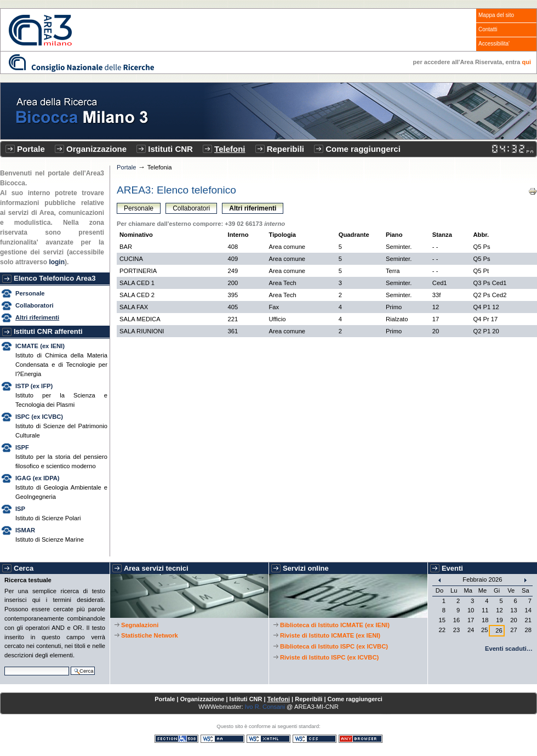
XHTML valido (268, 739)
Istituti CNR (170, 149)
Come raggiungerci (363, 149)
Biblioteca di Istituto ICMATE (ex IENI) (335, 625)
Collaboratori (35, 305)
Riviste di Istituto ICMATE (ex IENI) (330, 635)
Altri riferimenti (37, 317)
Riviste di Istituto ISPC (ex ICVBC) (329, 657)
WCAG (222, 739)
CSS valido (315, 739)
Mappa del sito (496, 15)
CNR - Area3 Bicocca (40, 30)
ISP (20, 509)
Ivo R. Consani (265, 707)
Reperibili (285, 149)
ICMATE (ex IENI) (40, 346)
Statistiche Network (150, 635)
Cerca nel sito (4, 665)
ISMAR (25, 530)
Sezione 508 (176, 739)
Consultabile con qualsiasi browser (361, 739)
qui (527, 62)
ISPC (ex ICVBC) (39, 417)
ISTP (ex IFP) (34, 386)
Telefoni (230, 149)
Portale (31, 149)
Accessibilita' (494, 44)
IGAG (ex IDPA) (38, 478)
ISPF (22, 447)
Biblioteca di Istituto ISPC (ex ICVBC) (334, 646)
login (57, 262)
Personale (30, 293)
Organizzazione (96, 149)
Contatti (488, 29)
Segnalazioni (140, 625)
